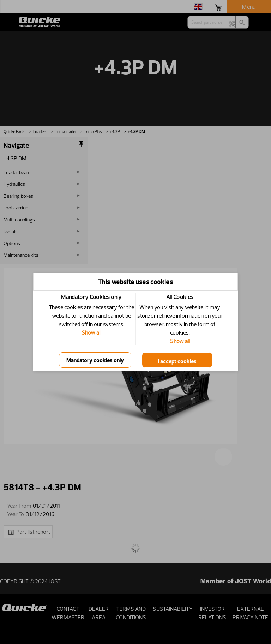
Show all (91, 332)
